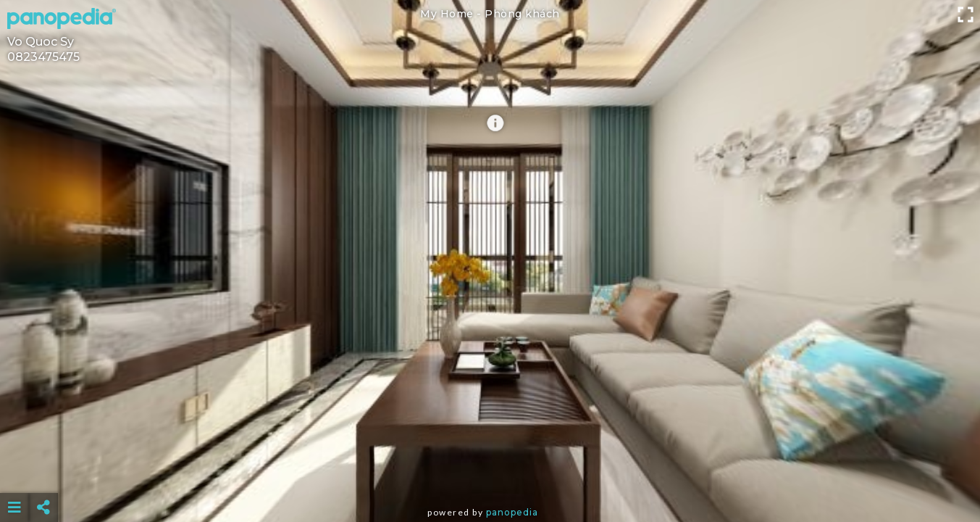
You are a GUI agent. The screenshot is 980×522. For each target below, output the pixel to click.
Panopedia (512, 512)
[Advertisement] (490, 471)
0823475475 (43, 57)
